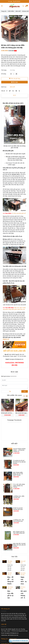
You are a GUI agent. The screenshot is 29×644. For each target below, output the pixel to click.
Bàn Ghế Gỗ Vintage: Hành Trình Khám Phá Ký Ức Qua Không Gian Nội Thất (24, 562)
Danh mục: (4, 87)
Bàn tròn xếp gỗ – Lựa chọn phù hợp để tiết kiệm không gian (10, 588)
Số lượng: (4, 74)
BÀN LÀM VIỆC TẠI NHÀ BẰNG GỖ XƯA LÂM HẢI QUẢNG (19, 545)
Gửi (25, 391)
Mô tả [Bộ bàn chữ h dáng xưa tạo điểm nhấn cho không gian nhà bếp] (14, 95)
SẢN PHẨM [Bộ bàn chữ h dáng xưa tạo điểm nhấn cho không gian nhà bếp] (11, 11)
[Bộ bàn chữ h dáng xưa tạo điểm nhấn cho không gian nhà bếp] (19, 641)
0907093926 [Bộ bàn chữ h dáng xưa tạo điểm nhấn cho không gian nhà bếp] (17, 1)
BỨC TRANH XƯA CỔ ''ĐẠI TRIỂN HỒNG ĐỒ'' (19, 532)
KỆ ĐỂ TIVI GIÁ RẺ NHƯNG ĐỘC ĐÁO (18, 509)
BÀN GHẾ (12, 87)
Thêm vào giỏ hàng (15, 78)
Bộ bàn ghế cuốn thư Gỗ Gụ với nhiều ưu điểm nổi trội (8, 413)
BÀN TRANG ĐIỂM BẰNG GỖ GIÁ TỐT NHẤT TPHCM (18, 474)
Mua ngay (14, 82)
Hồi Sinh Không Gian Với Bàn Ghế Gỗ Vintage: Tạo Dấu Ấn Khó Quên (10, 562)
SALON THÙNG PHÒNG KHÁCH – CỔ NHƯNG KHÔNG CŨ (19, 450)
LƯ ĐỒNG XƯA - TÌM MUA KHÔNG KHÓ (18, 521)
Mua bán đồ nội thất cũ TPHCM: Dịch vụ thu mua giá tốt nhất (23, 574)
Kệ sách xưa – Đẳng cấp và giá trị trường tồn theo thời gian (24, 588)
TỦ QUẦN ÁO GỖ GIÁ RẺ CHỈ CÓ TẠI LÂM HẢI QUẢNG (19, 462)
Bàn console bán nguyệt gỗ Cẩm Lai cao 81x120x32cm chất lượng (21, 413)
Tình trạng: (4, 70)
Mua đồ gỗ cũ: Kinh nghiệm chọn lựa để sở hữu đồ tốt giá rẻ (10, 574)
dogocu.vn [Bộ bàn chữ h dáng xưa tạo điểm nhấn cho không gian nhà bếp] (6, 339)
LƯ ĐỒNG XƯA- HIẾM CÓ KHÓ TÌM (19, 497)
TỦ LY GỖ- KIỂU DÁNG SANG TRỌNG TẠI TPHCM (19, 486)
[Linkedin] (13, 91)
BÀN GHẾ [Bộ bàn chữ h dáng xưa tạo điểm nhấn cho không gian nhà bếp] (18, 11)
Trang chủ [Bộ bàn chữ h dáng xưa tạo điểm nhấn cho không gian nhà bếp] (4, 11)
